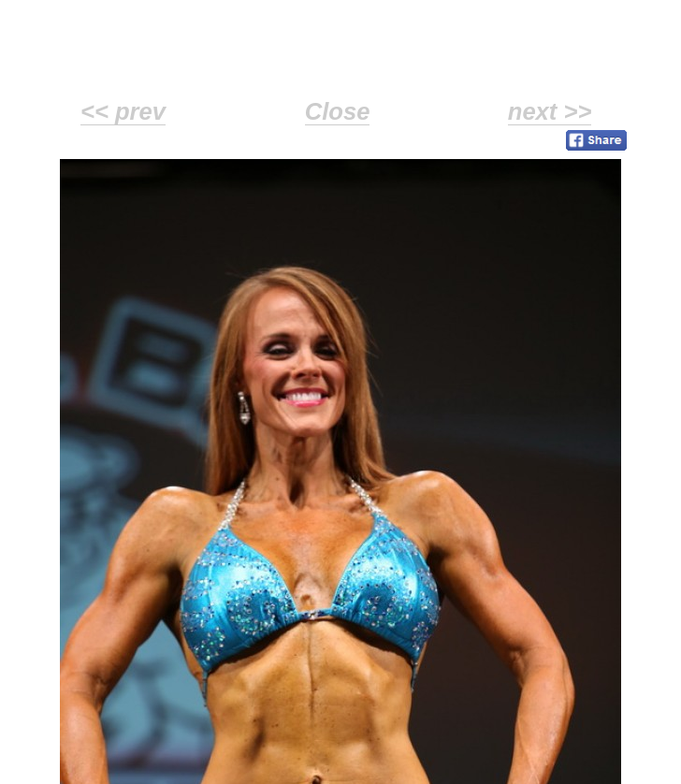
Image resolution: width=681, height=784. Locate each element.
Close (338, 111)
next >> (550, 111)
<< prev (123, 111)
